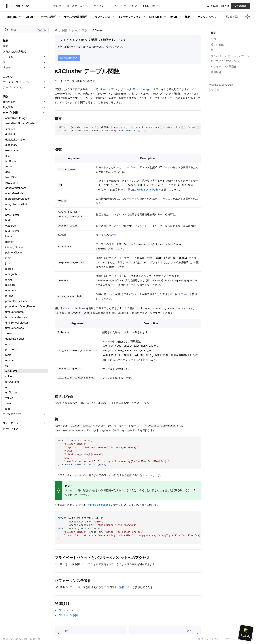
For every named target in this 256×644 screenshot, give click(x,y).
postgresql (12, 349)
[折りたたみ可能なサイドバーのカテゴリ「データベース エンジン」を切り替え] (44, 82)
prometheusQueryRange (20, 306)
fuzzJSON (11, 177)
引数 (213, 39)
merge (9, 269)
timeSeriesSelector (17, 323)
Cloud (29, 17)
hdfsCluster (12, 215)
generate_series (15, 339)
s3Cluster (11, 371)
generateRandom (16, 188)
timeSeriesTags (15, 328)
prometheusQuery (16, 301)
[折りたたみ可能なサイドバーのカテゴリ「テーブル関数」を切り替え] (44, 113)
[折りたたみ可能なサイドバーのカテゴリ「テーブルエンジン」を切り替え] (44, 87)
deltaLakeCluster (15, 140)
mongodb (11, 274)
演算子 (7, 68)
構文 (5, 46)
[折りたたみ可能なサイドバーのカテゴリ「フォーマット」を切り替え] (44, 423)
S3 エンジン (66, 610)
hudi (8, 220)
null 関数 (10, 285)
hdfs (8, 209)
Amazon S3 (108, 89)
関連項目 (216, 72)
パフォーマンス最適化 (224, 66)
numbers (11, 290)
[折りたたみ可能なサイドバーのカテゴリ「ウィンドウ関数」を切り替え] (44, 414)
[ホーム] (56, 30)
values (9, 398)
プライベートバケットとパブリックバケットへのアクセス (230, 58)
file (7, 156)
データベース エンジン (16, 82)
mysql (9, 279)
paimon (10, 242)
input (8, 258)
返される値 (217, 44)
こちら (132, 285)
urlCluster (11, 392)
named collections (74, 308)
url (7, 387)
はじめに (12, 17)
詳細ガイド (125, 587)
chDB (174, 17)
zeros (9, 333)
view (8, 403)
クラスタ (10, 129)
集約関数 (8, 107)
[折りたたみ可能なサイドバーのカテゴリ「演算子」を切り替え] (44, 68)
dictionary (11, 145)
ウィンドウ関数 (12, 414)
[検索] (26, 30)
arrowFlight (12, 382)
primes (9, 296)
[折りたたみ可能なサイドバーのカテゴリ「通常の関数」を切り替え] (44, 102)
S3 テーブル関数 (69, 615)
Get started (240, 6)
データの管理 (48, 17)
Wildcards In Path (147, 190)
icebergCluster (14, 247)
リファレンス (103, 17)
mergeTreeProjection (18, 199)
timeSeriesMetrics (16, 317)
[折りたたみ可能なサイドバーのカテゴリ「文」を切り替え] (44, 62)
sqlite (8, 376)
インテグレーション (130, 17)
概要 (187, 17)
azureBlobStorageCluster (20, 123)
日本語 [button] (232, 17)
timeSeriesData (14, 312)
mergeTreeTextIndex (18, 204)
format (9, 166)
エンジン (8, 77)
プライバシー (214, 639)
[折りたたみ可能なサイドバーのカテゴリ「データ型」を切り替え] (44, 57)
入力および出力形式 (14, 51)
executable (12, 150)
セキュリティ (232, 639)
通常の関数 (9, 102)
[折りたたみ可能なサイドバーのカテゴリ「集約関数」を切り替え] (44, 107)
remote (10, 360)
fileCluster (11, 161)
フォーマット (11, 423)
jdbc (8, 263)
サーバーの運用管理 (75, 17)
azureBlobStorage (16, 118)
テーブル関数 (11, 113)
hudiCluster (12, 231)
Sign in (225, 6)
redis (8, 355)
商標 (201, 639)
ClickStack (156, 17)
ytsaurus (11, 226)
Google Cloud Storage (137, 89)
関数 (5, 96)
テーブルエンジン (13, 87)
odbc (8, 344)
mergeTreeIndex (15, 193)
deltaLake (11, 134)
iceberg (10, 236)
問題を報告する (69, 58)
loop (8, 409)
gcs (7, 172)
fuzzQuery (12, 183)
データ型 (8, 57)
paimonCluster (14, 252)
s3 (7, 366)
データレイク (11, 428)
